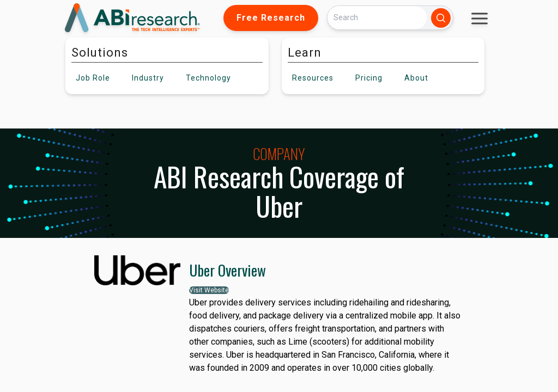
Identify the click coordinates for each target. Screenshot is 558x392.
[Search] (377, 18)
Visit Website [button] (209, 290)
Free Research (271, 18)
